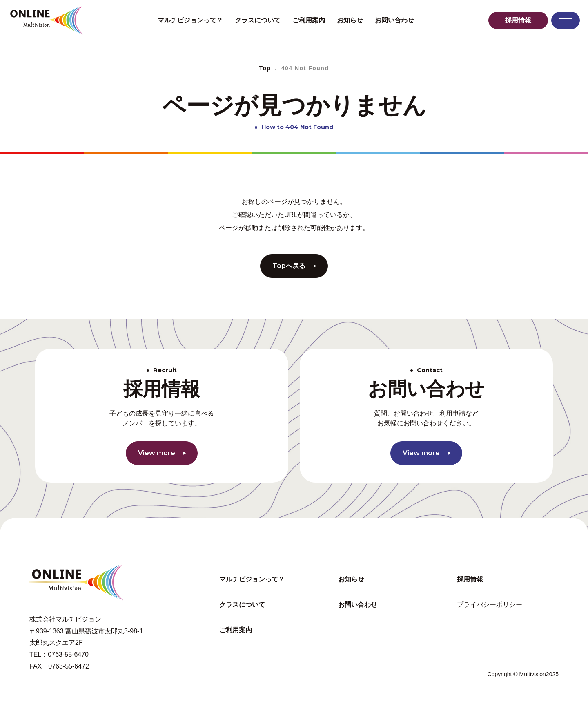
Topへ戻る (294, 266)
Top (265, 68)
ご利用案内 (309, 20)
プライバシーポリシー (490, 605)
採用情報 (518, 20)
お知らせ (350, 20)
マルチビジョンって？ (190, 20)
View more (162, 453)
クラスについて (258, 20)
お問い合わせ (394, 20)
